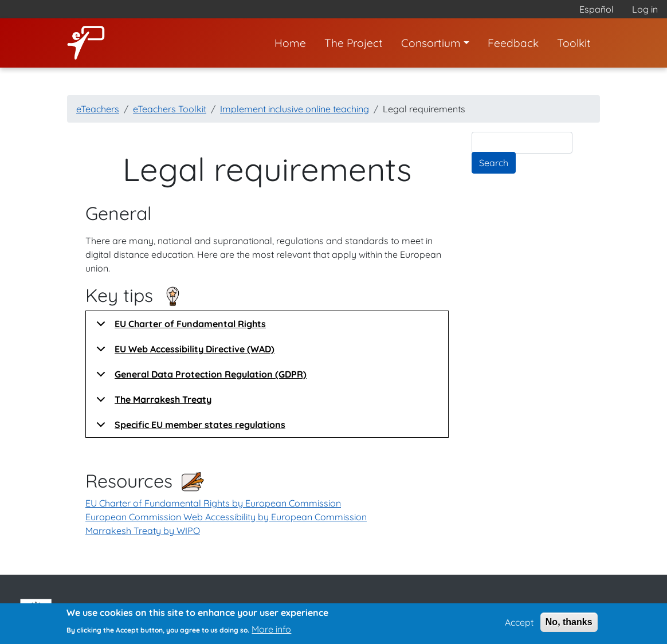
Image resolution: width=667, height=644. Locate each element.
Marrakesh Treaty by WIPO (143, 531)
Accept (519, 626)
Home (290, 43)
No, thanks (569, 625)
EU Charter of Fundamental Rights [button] (179, 327)
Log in (645, 9)
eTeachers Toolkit (170, 109)
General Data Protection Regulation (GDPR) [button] (199, 378)
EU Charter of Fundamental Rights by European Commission (213, 503)
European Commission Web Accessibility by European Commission (226, 517)
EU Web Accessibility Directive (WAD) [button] (183, 352)
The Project (354, 43)
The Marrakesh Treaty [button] (152, 403)
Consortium (431, 43)
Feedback (513, 43)
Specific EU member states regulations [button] (189, 428)
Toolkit (574, 43)
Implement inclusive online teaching (295, 109)
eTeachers (98, 109)
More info (271, 632)
